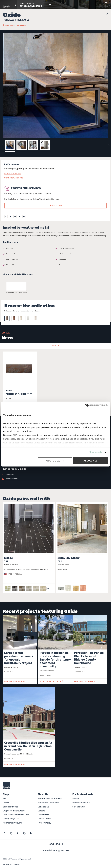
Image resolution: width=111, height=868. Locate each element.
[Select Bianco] (29, 318)
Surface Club (79, 807)
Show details (95, 452)
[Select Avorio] (22, 318)
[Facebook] (6, 217)
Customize (55, 461)
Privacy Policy (44, 823)
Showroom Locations (48, 803)
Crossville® (43, 815)
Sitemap (17, 864)
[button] (32, 5)
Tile (5, 799)
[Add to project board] (106, 14)
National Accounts (81, 803)
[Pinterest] (15, 217)
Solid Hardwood (11, 807)
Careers (41, 811)
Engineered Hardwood (14, 811)
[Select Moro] (15, 318)
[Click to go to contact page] (55, 173)
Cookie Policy (44, 819)
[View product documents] (55, 25)
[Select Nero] (8, 318)
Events (76, 799)
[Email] (24, 217)
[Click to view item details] (20, 382)
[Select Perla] (36, 318)
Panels (6, 803)
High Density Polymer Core (16, 815)
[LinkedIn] (20, 217)
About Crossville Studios (50, 799)
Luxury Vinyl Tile (11, 819)
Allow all (90, 461)
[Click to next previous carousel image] (109, 145)
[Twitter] (11, 217)
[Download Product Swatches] (55, 479)
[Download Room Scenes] (55, 474)
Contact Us (43, 807)
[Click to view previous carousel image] (2, 145)
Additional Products (13, 823)
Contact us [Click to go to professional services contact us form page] (56, 206)
